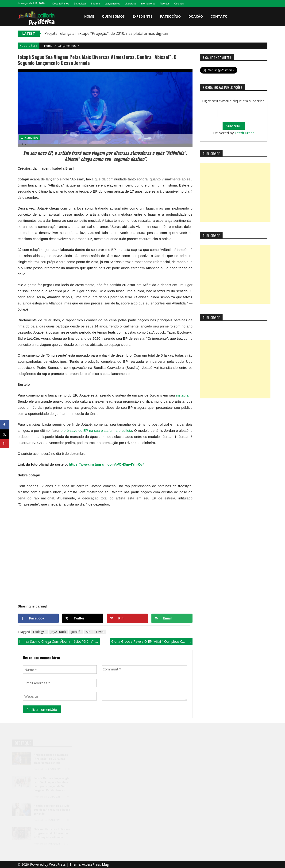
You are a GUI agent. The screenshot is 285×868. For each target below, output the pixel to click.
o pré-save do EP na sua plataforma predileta (96, 430)
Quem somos (113, 16)
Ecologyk (39, 632)
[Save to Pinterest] (127, 618)
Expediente (142, 16)
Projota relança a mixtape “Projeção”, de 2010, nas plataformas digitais (106, 33)
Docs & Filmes (61, 4)
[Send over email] (172, 618)
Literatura (130, 4)
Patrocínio (170, 16)
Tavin (100, 632)
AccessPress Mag (95, 864)
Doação (196, 16)
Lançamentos (112, 4)
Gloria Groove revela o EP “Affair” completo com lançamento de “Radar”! (152, 641)
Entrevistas (80, 4)
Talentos (165, 4)
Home (89, 16)
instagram (184, 395)
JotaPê (76, 632)
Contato (219, 16)
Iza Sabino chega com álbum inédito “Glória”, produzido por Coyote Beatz (62, 641)
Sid (88, 632)
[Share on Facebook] (38, 618)
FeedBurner (244, 133)
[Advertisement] (235, 192)
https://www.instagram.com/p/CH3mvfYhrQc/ (106, 464)
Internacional (148, 4)
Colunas (179, 4)
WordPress (58, 864)
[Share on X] (83, 618)
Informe (95, 4)
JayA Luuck (58, 632)
